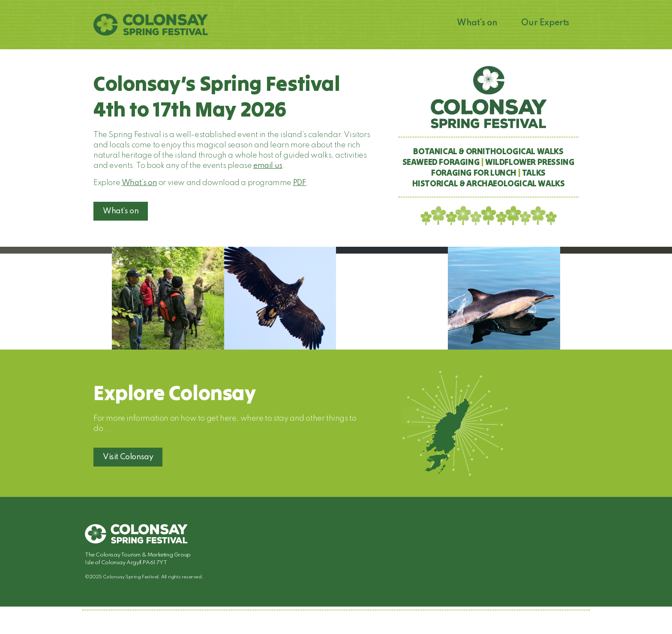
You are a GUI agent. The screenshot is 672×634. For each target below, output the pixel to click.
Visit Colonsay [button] (128, 457)
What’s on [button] (477, 23)
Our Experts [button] (545, 23)
